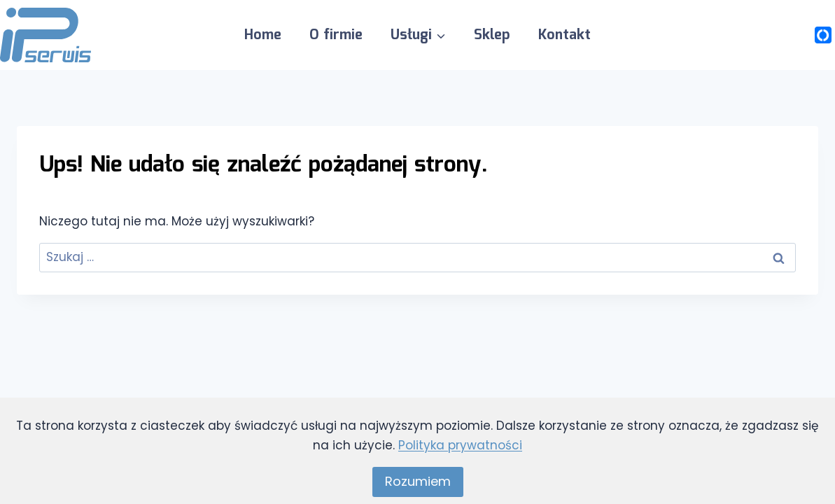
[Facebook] (769, 35)
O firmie (336, 35)
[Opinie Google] (796, 35)
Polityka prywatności (460, 445)
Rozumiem (418, 481)
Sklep (492, 35)
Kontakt (564, 35)
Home (263, 35)
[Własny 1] (823, 35)
